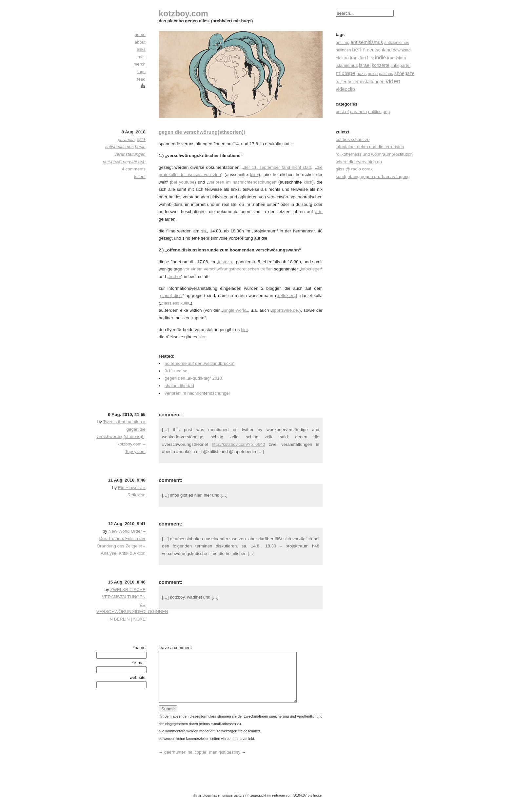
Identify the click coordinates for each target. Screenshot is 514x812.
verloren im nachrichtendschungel (242, 182)
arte (319, 212)
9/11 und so (176, 371)
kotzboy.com (183, 13)
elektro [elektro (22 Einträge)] (342, 58)
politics (375, 112)
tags (141, 72)
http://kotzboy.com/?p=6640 (238, 444)
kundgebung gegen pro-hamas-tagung (373, 177)
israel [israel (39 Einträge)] (365, 65)
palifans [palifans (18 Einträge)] (386, 74)
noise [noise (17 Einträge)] (373, 74)
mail (142, 57)
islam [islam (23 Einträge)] (401, 58)
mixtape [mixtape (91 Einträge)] (346, 73)
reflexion (286, 296)
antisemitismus (119, 147)
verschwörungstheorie (124, 162)
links (141, 49)
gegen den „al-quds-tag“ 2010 (193, 378)
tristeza (225, 262)
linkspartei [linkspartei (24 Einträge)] (401, 65)
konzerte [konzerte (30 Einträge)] (381, 65)
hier (244, 330)
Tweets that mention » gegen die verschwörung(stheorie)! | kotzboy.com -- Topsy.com (121, 436)
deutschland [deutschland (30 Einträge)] (379, 50)
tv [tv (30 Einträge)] (349, 82)
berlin (140, 147)
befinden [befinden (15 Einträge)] (343, 50)
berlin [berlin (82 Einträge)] (359, 50)
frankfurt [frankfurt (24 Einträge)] (358, 58)
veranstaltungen (130, 154)
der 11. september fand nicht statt (277, 167)
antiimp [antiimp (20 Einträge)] (343, 42)
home (140, 35)
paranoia (359, 112)
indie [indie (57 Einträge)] (380, 58)
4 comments (134, 169)
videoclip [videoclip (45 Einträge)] (345, 89)
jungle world (235, 310)
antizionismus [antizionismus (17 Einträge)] (397, 43)
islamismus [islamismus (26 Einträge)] (347, 65)
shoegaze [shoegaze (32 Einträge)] (405, 73)
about (140, 42)
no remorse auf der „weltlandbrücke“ (199, 363)
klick (254, 175)
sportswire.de (285, 310)
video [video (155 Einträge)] (393, 81)
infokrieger (311, 269)
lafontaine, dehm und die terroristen (370, 147)
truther (175, 277)
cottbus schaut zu (353, 139)
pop (386, 112)
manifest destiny (225, 762)
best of (342, 112)
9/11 (141, 139)
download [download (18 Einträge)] (402, 50)
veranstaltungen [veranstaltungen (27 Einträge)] (368, 82)
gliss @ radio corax (354, 169)
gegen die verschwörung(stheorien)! (202, 132)
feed (141, 79)
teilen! (140, 177)
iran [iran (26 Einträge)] (391, 58)
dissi (197, 805)
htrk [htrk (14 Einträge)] (370, 58)
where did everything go (359, 162)
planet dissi (171, 296)
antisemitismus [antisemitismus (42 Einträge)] (367, 42)
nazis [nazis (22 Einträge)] (362, 74)
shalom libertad (179, 386)
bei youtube (183, 182)
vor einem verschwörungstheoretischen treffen (228, 269)
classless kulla (176, 303)
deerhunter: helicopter (185, 762)
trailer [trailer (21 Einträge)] (341, 82)
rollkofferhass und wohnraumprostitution (374, 154)
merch (139, 64)
